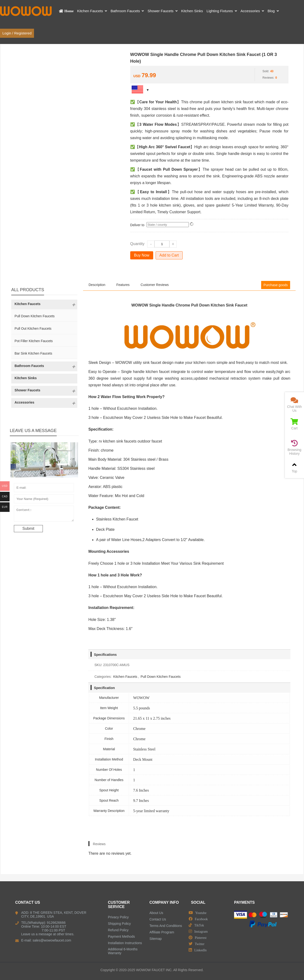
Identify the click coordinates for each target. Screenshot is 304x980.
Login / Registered (17, 33)
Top (294, 467)
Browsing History (294, 448)
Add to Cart (169, 255)
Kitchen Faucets (125, 677)
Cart (294, 424)
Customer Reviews (155, 285)
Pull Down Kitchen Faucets (160, 677)
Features (123, 285)
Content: (44, 515)
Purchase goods (276, 285)
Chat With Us (294, 405)
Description (97, 285)
